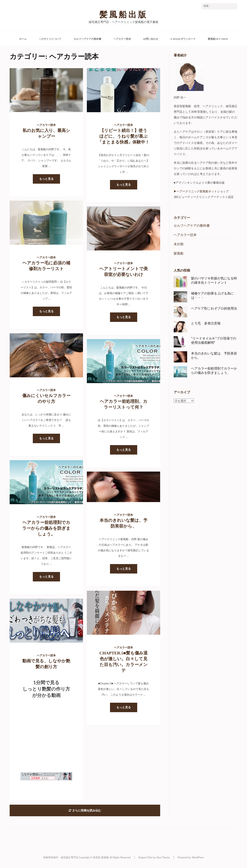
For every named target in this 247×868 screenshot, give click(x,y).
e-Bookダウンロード (183, 39)
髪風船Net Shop (218, 39)
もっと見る (46, 179)
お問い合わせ (151, 39)
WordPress (198, 857)
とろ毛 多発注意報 (206, 323)
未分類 (179, 244)
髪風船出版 (123, 15)
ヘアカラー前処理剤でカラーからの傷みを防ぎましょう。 (46, 528)
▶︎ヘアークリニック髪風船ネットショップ (201, 191)
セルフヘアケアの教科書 (88, 39)
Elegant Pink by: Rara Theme (154, 857)
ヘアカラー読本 (122, 39)
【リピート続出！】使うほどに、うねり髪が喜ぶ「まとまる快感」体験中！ (123, 136)
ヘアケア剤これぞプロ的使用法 (214, 308)
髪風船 (179, 253)
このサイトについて (50, 39)
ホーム (23, 39)
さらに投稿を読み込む (85, 810)
